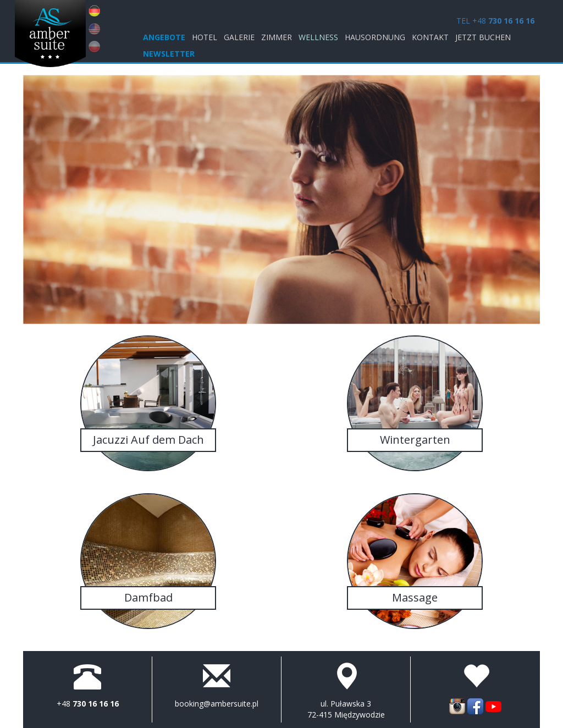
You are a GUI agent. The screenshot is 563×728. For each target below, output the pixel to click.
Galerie (239, 37)
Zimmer (277, 37)
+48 (88, 704)
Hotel (205, 37)
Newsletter (169, 54)
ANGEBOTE (164, 37)
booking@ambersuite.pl (217, 704)
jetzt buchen (483, 37)
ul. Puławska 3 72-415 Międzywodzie (346, 709)
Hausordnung (375, 37)
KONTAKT (430, 37)
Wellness (318, 37)
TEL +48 (495, 21)
